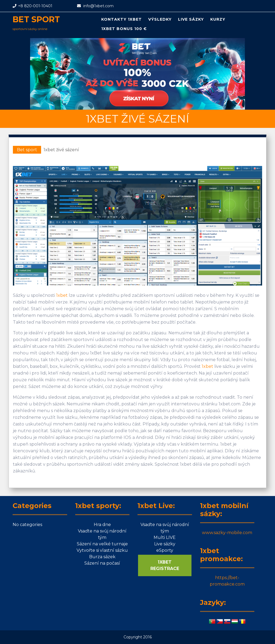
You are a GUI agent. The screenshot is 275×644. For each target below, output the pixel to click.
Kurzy (218, 19)
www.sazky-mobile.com (227, 533)
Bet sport (36, 19)
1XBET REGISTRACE (165, 565)
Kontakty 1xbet (122, 19)
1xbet (62, 295)
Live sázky (191, 19)
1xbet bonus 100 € (124, 29)
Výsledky (160, 19)
